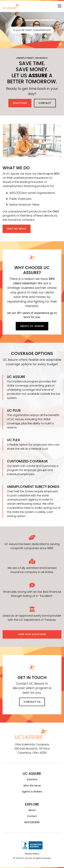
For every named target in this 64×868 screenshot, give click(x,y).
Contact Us (32, 702)
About (32, 810)
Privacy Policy (32, 854)
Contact (45, 103)
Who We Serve (17, 229)
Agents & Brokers (32, 792)
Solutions (20, 103)
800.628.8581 (32, 822)
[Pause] (60, 44)
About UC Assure (32, 326)
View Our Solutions (32, 634)
